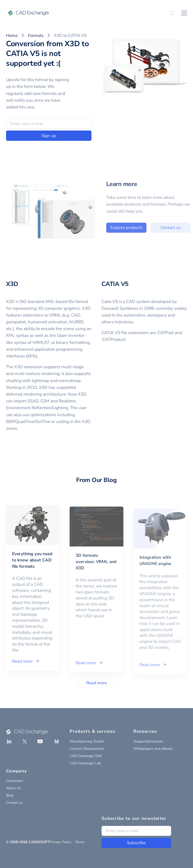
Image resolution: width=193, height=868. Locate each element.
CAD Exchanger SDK (86, 756)
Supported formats (148, 741)
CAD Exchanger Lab (85, 763)
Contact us (14, 803)
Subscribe (136, 843)
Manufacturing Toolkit (87, 741)
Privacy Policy (60, 842)
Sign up (49, 136)
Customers (15, 781)
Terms (80, 842)
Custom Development (87, 749)
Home (12, 36)
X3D (12, 284)
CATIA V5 (115, 284)
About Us (14, 788)
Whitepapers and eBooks (153, 749)
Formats (36, 36)
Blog (10, 795)
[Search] (172, 13)
